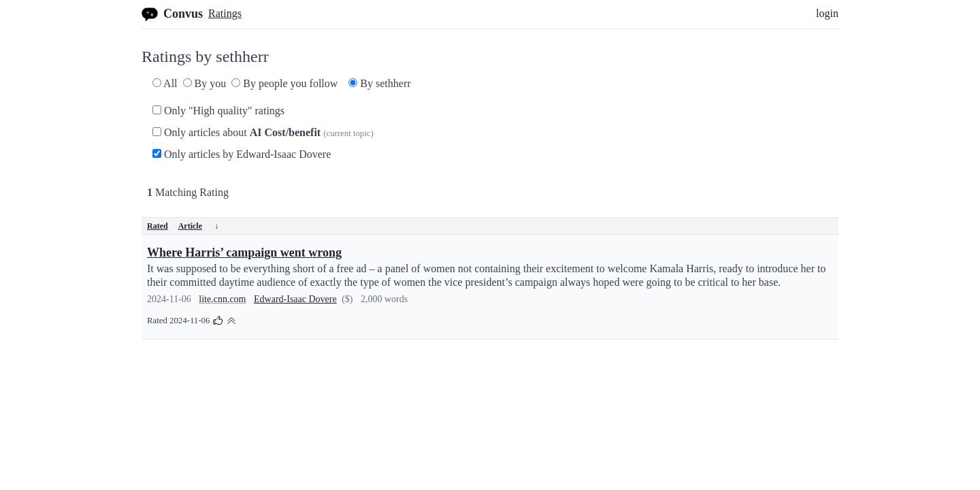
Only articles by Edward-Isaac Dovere (242, 154)
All (165, 83)
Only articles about (263, 132)
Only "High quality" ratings (218, 111)
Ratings (225, 13)
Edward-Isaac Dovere (295, 299)
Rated (158, 226)
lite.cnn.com (222, 299)
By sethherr (379, 83)
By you (205, 83)
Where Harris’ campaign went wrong (244, 252)
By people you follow (284, 83)
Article (198, 226)
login (827, 13)
